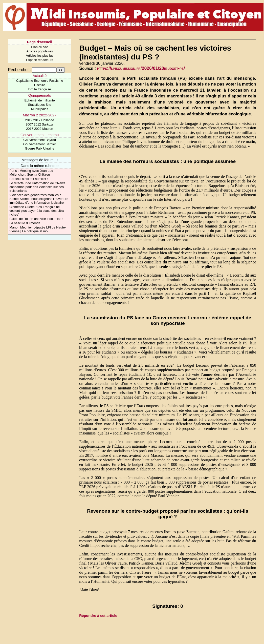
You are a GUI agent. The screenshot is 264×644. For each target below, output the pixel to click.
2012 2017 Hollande (40, 120)
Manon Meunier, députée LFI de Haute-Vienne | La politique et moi (38, 229)
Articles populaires (40, 51)
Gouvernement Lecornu (40, 135)
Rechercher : (19, 70)
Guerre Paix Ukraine (40, 148)
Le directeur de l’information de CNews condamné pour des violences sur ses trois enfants (37, 187)
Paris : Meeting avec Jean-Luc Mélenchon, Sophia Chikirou (31, 173)
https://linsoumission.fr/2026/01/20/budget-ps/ (141, 68)
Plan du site (40, 47)
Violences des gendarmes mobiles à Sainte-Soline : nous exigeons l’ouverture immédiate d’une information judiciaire (39, 199)
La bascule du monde (25, 223)
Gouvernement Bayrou (40, 140)
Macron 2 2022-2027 (40, 115)
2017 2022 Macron (40, 129)
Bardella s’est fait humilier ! (29, 179)
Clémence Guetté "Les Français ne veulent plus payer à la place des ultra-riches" (37, 211)
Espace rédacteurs (40, 60)
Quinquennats (40, 95)
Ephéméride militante (39, 100)
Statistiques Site (40, 105)
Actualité (40, 76)
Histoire (40, 85)
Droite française (40, 89)
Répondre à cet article (98, 616)
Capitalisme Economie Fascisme (40, 81)
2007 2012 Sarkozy (39, 124)
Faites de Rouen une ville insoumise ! (36, 219)
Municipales (40, 109)
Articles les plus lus (40, 56)
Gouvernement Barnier (40, 144)
